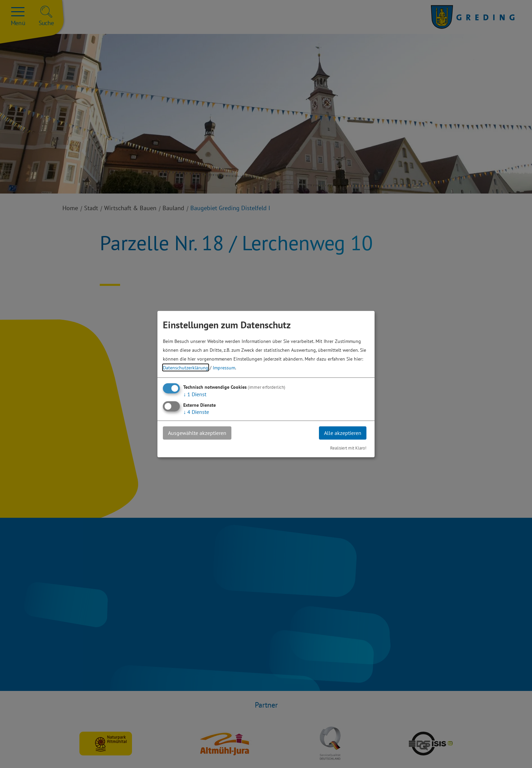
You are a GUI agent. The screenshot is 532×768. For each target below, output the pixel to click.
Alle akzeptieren (343, 433)
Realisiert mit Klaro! (348, 448)
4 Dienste (196, 412)
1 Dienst (195, 394)
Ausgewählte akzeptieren (197, 433)
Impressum (224, 368)
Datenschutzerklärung (186, 368)
